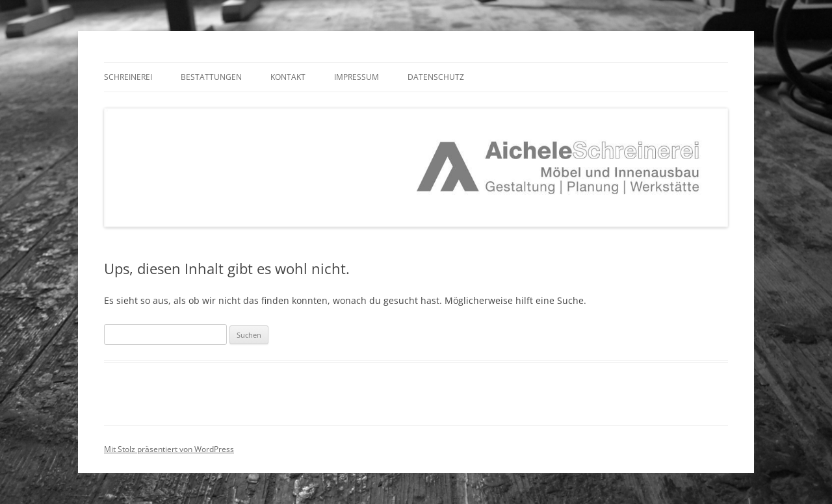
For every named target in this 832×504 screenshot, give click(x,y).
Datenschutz (436, 77)
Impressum (357, 77)
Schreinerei (128, 77)
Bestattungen (211, 77)
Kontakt (288, 77)
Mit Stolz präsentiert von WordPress (169, 449)
